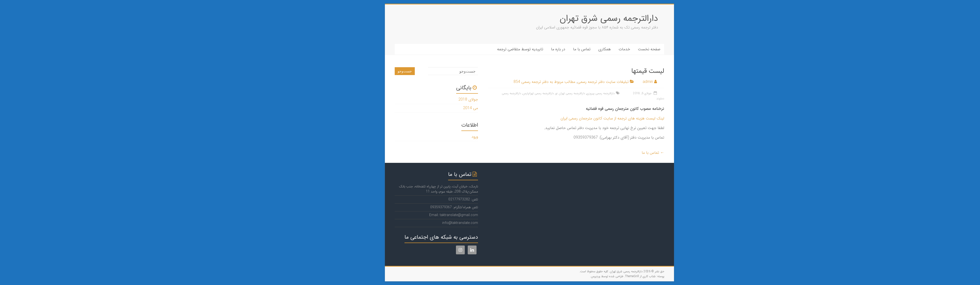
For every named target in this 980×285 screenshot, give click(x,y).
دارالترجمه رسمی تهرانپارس (499, 93)
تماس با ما (542, 49)
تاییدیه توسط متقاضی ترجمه (481, 49)
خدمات (585, 49)
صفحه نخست (610, 49)
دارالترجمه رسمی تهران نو (531, 93)
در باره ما (519, 49)
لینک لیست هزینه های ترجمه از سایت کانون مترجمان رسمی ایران (573, 118)
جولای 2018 (429, 99)
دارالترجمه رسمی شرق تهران (569, 19)
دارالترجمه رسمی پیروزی (561, 93)
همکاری (565, 49)
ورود (435, 137)
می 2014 (431, 108)
